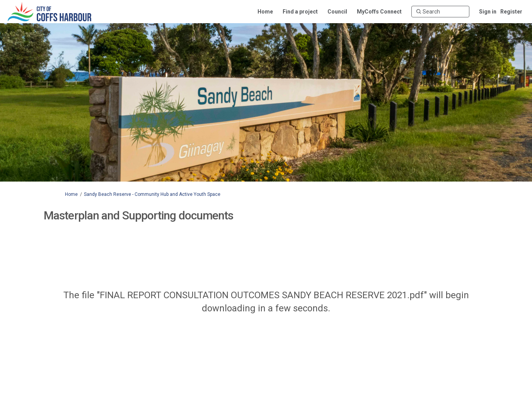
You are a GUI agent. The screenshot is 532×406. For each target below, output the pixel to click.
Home (71, 194)
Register (511, 12)
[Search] (440, 12)
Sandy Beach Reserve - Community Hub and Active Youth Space (152, 194)
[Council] (337, 12)
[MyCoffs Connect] (379, 12)
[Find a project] (300, 12)
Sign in (488, 12)
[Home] (265, 12)
